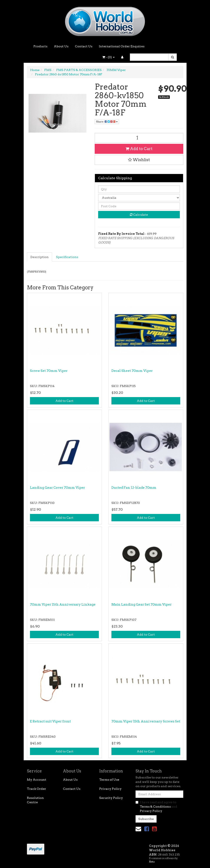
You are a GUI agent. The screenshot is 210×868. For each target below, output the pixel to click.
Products (40, 46)
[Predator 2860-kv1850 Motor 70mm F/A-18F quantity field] (139, 138)
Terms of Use (109, 780)
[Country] (139, 198)
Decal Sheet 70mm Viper (132, 371)
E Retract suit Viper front (50, 721)
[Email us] (138, 829)
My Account (37, 780)
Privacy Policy (110, 789)
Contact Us (84, 46)
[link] (147, 829)
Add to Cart (139, 149)
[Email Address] (159, 794)
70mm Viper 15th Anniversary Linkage (63, 605)
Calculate (139, 215)
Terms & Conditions (155, 807)
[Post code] (139, 206)
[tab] (40, 257)
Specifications (67, 257)
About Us (61, 46)
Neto (152, 862)
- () (108, 57)
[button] (139, 160)
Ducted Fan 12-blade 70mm (134, 488)
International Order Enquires (122, 46)
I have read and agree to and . (156, 807)
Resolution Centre (35, 800)
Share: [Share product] (107, 122)
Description (40, 257)
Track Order (36, 789)
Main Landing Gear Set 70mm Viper (141, 605)
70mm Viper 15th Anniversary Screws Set (146, 721)
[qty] (139, 189)
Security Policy (111, 798)
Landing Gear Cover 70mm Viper (57, 488)
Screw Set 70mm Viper (49, 371)
